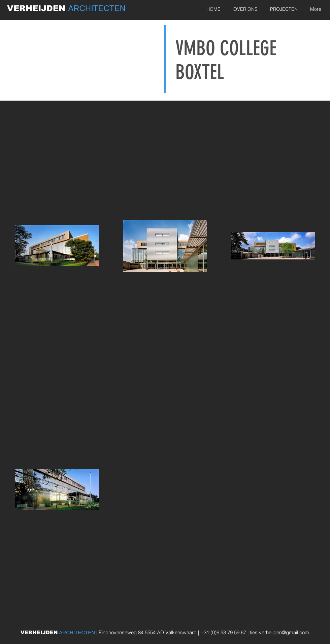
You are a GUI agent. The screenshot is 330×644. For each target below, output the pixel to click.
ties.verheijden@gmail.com (279, 632)
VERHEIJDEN (38, 8)
